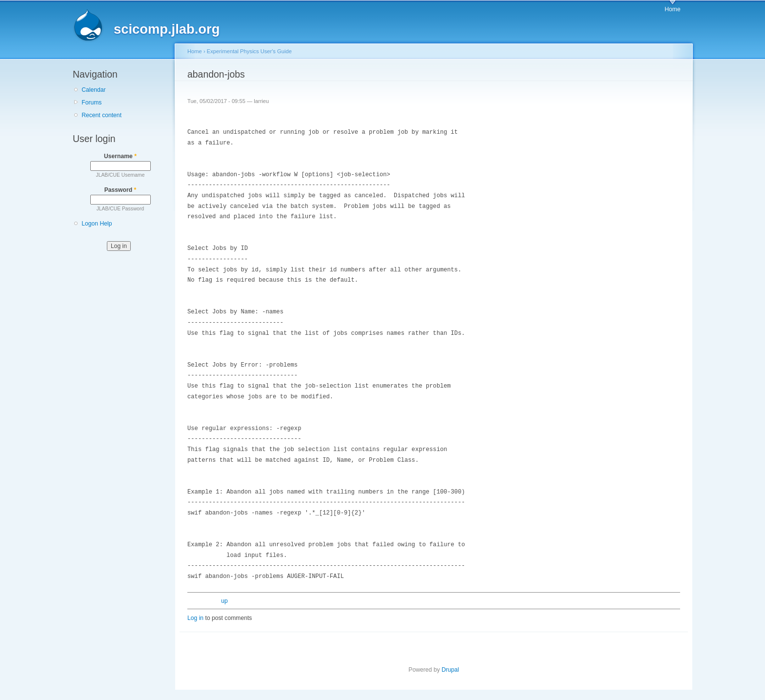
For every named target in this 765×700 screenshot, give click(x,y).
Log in (195, 618)
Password (121, 190)
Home (672, 9)
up (224, 601)
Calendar (93, 90)
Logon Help (97, 224)
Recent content (101, 115)
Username (120, 156)
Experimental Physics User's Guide (249, 51)
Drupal (450, 670)
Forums (91, 103)
